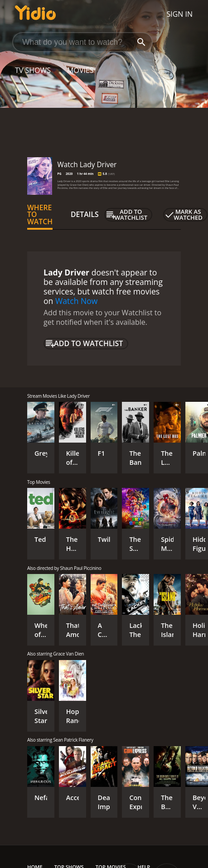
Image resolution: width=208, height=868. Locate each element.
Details (85, 214)
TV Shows (33, 70)
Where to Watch (40, 215)
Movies (80, 70)
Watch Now (77, 301)
